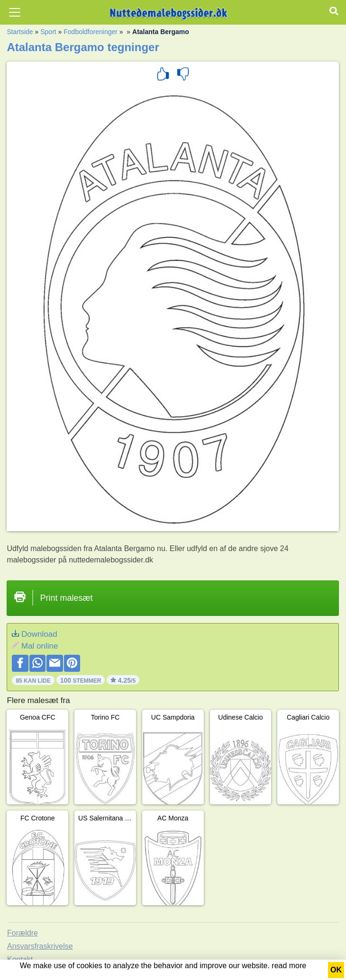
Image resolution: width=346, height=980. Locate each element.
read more (289, 966)
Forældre (23, 933)
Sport (48, 32)
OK (336, 970)
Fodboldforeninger (91, 32)
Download (39, 634)
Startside (20, 32)
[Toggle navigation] (15, 12)
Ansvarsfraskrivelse (40, 946)
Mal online (40, 646)
